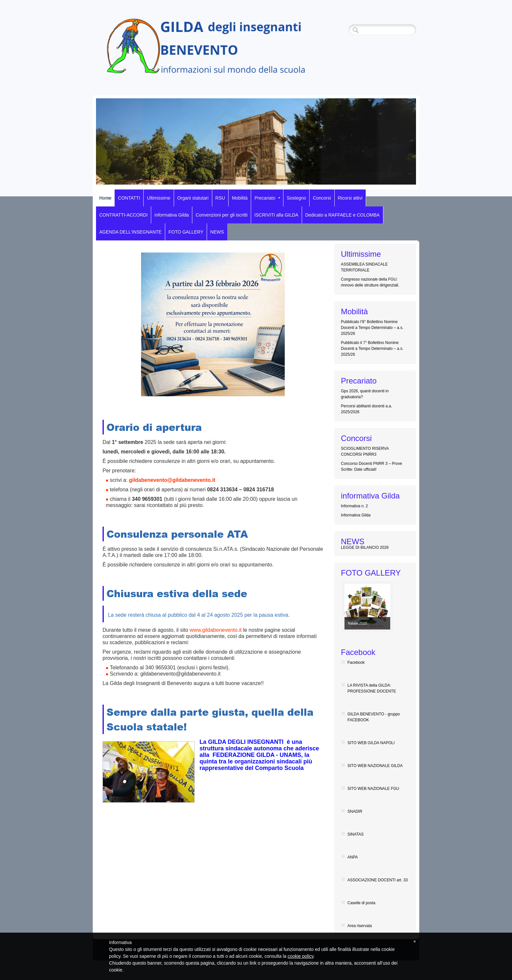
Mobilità (240, 198)
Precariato (267, 198)
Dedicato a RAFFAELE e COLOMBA (343, 215)
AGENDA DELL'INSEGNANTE (130, 232)
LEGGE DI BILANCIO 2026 (365, 547)
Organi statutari (193, 198)
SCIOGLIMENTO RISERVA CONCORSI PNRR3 (365, 451)
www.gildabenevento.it (216, 630)
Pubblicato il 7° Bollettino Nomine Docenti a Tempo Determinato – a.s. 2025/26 (372, 349)
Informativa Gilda (356, 515)
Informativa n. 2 (354, 506)
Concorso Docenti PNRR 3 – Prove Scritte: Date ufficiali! (371, 466)
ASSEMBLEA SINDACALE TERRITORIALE (364, 267)
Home (105, 198)
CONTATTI (129, 198)
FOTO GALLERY (186, 232)
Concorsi (322, 198)
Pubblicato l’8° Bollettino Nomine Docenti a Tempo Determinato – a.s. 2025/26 (372, 328)
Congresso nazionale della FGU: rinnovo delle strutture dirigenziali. (370, 282)
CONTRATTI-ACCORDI (123, 215)
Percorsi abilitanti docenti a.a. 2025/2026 (367, 409)
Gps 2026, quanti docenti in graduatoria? (365, 394)
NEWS (217, 232)
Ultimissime (159, 198)
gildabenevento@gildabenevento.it (172, 480)
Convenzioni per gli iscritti (222, 215)
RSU (220, 198)
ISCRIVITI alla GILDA (276, 215)
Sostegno (296, 198)
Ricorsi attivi (350, 198)
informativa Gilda (172, 215)
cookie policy (301, 956)
